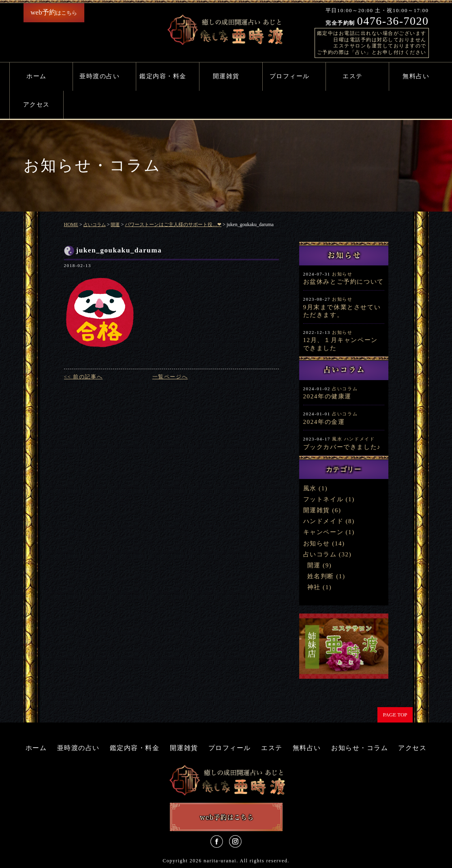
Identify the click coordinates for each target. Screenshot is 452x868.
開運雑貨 (226, 76)
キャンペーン (323, 532)
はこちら (54, 12)
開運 (314, 565)
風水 (337, 439)
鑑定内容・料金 (163, 76)
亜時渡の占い (100, 76)
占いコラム (345, 389)
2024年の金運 (324, 422)
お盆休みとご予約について (344, 282)
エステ (353, 76)
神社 (314, 587)
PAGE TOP (395, 715)
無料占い (416, 76)
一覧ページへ (170, 377)
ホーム (36, 76)
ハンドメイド (360, 439)
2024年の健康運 (327, 396)
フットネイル (323, 499)
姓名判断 (321, 576)
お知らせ (342, 274)
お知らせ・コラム (360, 748)
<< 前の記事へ (84, 377)
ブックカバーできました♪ (342, 447)
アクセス (36, 105)
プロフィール (290, 76)
